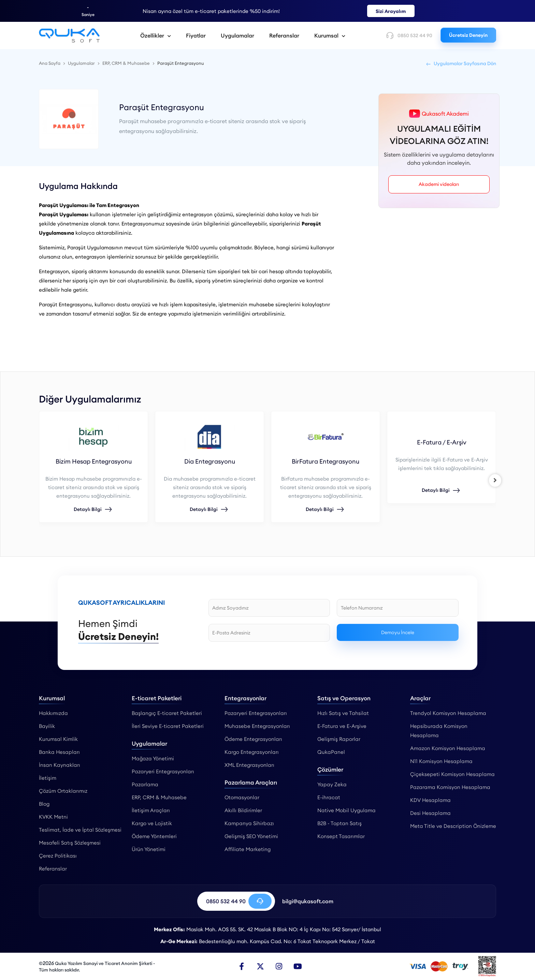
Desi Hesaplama (430, 813)
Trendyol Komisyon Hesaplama (448, 713)
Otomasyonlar (242, 797)
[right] (496, 480)
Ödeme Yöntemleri (154, 836)
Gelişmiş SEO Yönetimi (251, 836)
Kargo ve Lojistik (152, 823)
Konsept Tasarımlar (341, 836)
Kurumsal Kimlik (58, 739)
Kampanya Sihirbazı (249, 823)
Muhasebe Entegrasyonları (257, 726)
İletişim (48, 778)
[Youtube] (298, 966)
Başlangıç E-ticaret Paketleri (167, 713)
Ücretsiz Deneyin (468, 35)
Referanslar (284, 35)
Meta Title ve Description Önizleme (453, 826)
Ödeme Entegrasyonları (253, 739)
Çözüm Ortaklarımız (63, 791)
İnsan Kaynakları (60, 765)
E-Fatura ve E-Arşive (342, 726)
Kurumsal (330, 35)
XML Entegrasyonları (249, 765)
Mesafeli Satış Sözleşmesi (70, 843)
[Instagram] (279, 966)
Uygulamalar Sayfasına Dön (461, 63)
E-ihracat (329, 797)
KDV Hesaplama (430, 800)
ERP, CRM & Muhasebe (159, 797)
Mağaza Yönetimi (153, 758)
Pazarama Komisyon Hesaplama (450, 787)
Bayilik (47, 726)
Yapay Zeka (332, 784)
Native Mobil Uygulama (346, 810)
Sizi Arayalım (391, 11)
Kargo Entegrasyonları (252, 752)
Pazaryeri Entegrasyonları (163, 771)
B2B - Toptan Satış (339, 823)
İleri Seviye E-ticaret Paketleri (168, 726)
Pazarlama (145, 784)
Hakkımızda (53, 713)
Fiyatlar (196, 35)
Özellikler (156, 35)
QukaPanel (331, 752)
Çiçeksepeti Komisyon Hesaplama (452, 774)
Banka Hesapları (59, 752)
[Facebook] (242, 966)
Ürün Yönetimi (149, 849)
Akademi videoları (439, 184)
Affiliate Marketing (248, 849)
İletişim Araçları (151, 810)
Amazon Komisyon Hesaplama (448, 748)
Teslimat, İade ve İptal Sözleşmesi (80, 830)
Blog (44, 804)
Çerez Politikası (58, 856)
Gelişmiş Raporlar (339, 739)
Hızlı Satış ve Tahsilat (343, 713)
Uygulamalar (237, 35)
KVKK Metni (53, 817)
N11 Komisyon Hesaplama (441, 761)
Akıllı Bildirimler (243, 810)
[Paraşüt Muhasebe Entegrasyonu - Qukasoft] (69, 35)
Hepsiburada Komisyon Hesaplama (439, 731)
